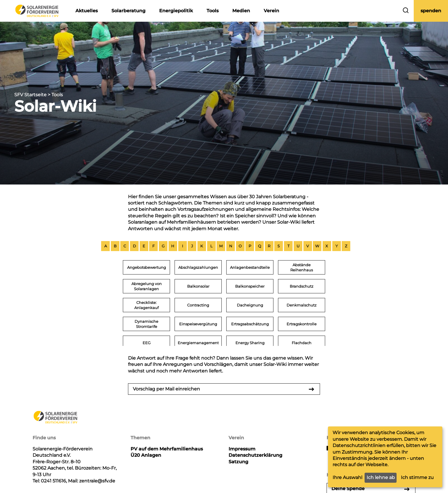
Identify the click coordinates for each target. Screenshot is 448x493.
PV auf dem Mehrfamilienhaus (167, 449)
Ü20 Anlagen (146, 455)
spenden (431, 11)
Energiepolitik (176, 11)
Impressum (242, 449)
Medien (241, 11)
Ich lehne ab (381, 477)
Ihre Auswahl (347, 477)
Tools (213, 11)
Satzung (238, 462)
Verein (271, 11)
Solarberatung (128, 11)
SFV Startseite (30, 95)
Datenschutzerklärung (255, 455)
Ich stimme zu (417, 477)
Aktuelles (87, 11)
